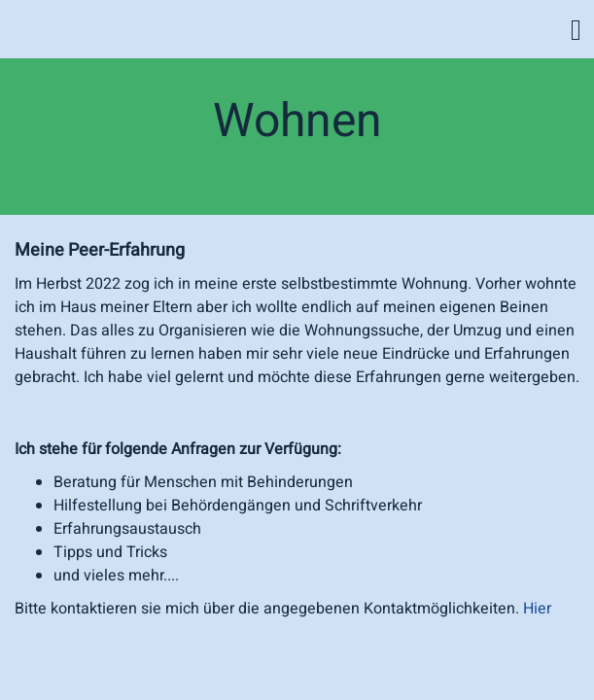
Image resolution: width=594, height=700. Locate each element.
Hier (537, 609)
